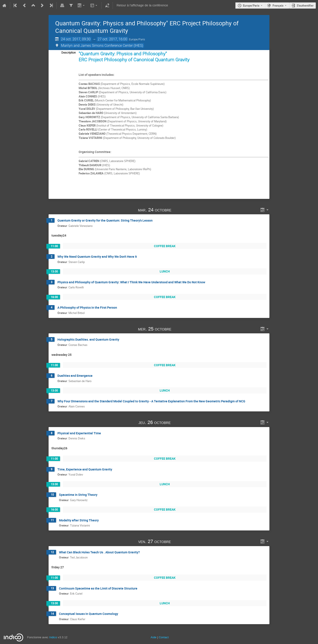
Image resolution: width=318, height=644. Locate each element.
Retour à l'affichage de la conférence (142, 5)
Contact (164, 637)
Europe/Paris (251, 6)
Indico (53, 637)
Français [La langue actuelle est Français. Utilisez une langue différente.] (278, 6)
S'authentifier (305, 6)
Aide (153, 637)
